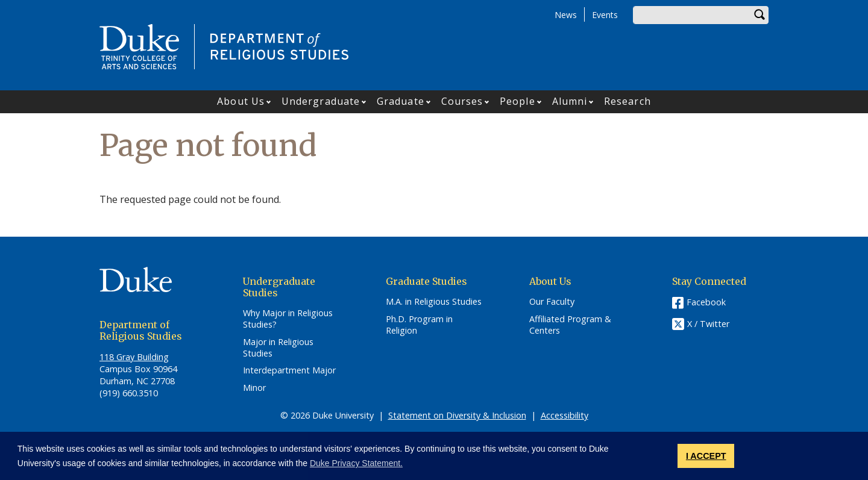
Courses (462, 101)
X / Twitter (708, 324)
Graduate (401, 101)
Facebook (706, 302)
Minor (254, 388)
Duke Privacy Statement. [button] (356, 463)
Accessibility (565, 415)
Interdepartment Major (289, 370)
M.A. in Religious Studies (434, 302)
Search (759, 15)
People (517, 101)
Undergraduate (321, 101)
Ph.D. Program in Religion (419, 325)
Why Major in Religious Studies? (288, 319)
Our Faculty (552, 302)
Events (605, 15)
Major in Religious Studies (278, 348)
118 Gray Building (134, 357)
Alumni (570, 101)
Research (627, 101)
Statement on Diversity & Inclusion (457, 415)
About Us (241, 101)
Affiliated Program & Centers (570, 325)
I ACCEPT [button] (706, 456)
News (566, 15)
